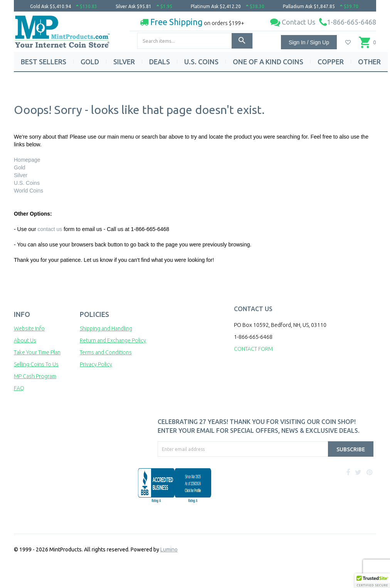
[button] (372, 581)
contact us (50, 229)
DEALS (160, 62)
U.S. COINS (201, 62)
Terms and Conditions (106, 352)
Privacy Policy (96, 364)
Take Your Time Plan (37, 352)
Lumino (169, 549)
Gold (20, 168)
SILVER (124, 62)
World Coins (29, 191)
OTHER (369, 62)
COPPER (331, 62)
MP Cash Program (35, 376)
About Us (25, 340)
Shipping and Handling (106, 328)
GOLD (90, 62)
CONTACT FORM (253, 349)
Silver (21, 175)
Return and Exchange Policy (113, 340)
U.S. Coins (27, 183)
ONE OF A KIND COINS (268, 62)
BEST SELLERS (44, 62)
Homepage (27, 160)
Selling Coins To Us (36, 364)
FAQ (19, 388)
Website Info (29, 328)
